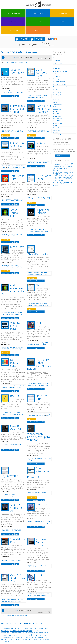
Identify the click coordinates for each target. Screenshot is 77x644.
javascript (56, 160)
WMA (4, 218)
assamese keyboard (61, 153)
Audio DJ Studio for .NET (16, 491)
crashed (45, 79)
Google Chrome (60, 78)
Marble (36, 579)
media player (19, 332)
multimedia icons (6, 612)
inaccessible (31, 81)
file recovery (47, 397)
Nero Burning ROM (39, 289)
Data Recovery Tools (42, 56)
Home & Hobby (57, 102)
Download (10, 80)
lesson (18, 76)
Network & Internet (59, 104)
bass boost (61, 159)
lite (41, 182)
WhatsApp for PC (61, 65)
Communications (58, 88)
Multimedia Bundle (19, 369)
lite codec (31, 182)
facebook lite (63, 150)
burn (42, 287)
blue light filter (68, 167)
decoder (30, 505)
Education (56, 95)
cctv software (69, 162)
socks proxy (71, 165)
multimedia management (9, 250)
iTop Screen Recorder (62, 70)
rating (23, 46)
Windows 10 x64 (60, 41)
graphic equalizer (63, 155)
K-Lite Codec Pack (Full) (44, 161)
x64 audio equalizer (58, 167)
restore (30, 256)
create (4, 113)
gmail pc (56, 169)
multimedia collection (37, 623)
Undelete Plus (42, 381)
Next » (16, 40)
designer (30, 144)
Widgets (55, 116)
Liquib (40, 559)
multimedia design (44, 144)
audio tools (5, 184)
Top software (24, 13)
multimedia (4, 619)
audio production (43, 113)
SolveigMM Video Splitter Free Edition (39, 348)
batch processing (33, 549)
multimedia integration (34, 475)
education (5, 74)
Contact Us (50, 630)
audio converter (7, 149)
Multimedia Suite (18, 182)
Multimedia (12, 371)
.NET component (16, 514)
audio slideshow (7, 542)
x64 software (15, 113)
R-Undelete (32, 399)
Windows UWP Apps (59, 118)
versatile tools (43, 549)
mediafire (64, 157)
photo (47, 289)
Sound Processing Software (12, 297)
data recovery (39, 258)
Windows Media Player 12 (16, 309)
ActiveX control (11, 218)
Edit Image (31, 577)
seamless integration (8, 585)
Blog (52, 13)
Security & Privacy (58, 106)
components (20, 219)
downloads (18, 46)
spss (72, 159)
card (33, 79)
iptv (74, 162)
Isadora (41, 126)
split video (45, 367)
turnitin (55, 155)
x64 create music (33, 113)
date (26, 46)
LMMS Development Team (35, 115)
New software (15, 13)
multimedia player (13, 616)
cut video (41, 369)
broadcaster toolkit (33, 328)
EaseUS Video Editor (18, 411)
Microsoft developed (8, 332)
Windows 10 (5, 544)
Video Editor (6, 429)
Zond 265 (42, 488)
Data (29, 79)
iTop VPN (58, 57)
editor (9, 113)
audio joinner (16, 149)
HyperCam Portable (42, 195)
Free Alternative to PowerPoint (38, 456)
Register (35, 28)
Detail (4, 80)
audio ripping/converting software (10, 478)
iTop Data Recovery (61, 68)
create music (6, 115)
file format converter (40, 442)
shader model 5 (57, 148)
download (12, 74)
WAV (3, 514)
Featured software (6, 13)
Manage (5, 371)
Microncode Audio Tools (17, 128)
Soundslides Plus (17, 524)
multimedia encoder (19, 612)
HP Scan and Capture (61, 54)
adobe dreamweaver (68, 154)
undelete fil (31, 258)
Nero (39, 269)
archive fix (57, 164)
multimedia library (37, 618)
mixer (4, 583)
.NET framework (13, 296)
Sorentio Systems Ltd (16, 184)
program (38, 81)
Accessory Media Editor (42, 526)
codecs (37, 182)
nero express (70, 163)
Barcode (58, 52)
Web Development (58, 113)
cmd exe (67, 159)
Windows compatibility (34, 367)
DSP (17, 218)
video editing (12, 398)
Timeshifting (6, 249)
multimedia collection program (21, 614)
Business (56, 85)
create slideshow (15, 544)
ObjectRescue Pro (38, 238)
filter (14, 396)
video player (6, 330)
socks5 (71, 150)
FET (57, 73)
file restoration (40, 399)
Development (57, 92)
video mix (20, 583)
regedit (62, 164)
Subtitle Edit (59, 60)
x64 (22, 76)
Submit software (62, 13)
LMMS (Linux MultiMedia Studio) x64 (44, 92)
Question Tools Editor (17, 54)
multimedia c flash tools (21, 623)
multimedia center (35, 612)
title (13, 46)
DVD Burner (31, 287)
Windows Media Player (17, 330)
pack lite (30, 181)
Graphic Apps (57, 99)
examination (19, 74)
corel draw (57, 162)
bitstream (37, 506)
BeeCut (15, 379)
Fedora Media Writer (61, 49)
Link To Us (27, 630)
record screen (41, 550)
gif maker (31, 442)
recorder (30, 213)
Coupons (43, 13)
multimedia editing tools (19, 621)
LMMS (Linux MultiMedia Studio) (18, 92)
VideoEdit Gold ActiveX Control (18, 562)
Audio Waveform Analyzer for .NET (13, 273)
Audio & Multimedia (59, 83)
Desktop (56, 90)
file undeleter (32, 397)
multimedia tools (39, 214)
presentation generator (35, 146)
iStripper (58, 62)
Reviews (34, 13)
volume (8, 514)
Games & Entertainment (60, 97)
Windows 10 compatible (14, 151)
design (36, 144)
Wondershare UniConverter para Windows (38, 420)
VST (21, 218)
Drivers (71, 13)
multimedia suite (44, 616)
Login (23, 28)
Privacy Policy (38, 630)
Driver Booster (59, 47)
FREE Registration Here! (63, 139)
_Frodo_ (20, 250)
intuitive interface (40, 577)
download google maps (59, 165)
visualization (43, 579)
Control (17, 585)
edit (21, 113)
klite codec (37, 181)
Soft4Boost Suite (17, 161)
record (47, 214)
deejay (17, 298)
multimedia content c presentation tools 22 (28, 616)
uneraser (39, 397)
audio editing (6, 512)
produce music (15, 115)
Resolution (5, 428)
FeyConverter (9, 459)
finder (63, 162)
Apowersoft (21, 398)
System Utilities (57, 111)
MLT (39, 306)
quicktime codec (45, 181)
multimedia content (38, 614)
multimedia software (40, 505)
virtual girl (56, 152)
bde (70, 155)
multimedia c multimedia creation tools (17, 619)
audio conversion (7, 182)
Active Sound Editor (14, 196)
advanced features (7, 369)
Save (17, 80)
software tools (32, 550)
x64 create (47, 115)
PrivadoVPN (59, 75)
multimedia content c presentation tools (37, 621)
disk (43, 81)
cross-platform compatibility (36, 326)
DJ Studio (13, 512)
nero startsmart (66, 160)
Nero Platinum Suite (16, 346)
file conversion (6, 478)
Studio (19, 512)
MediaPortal (18, 230)
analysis (4, 296)
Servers (55, 109)
